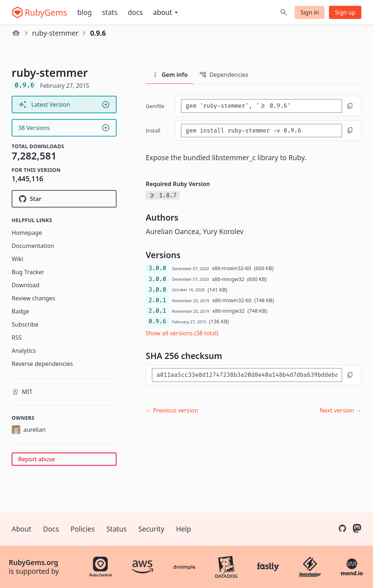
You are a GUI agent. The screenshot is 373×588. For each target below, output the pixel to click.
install (153, 131)
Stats (110, 12)
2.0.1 (157, 300)
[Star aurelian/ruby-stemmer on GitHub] (64, 199)
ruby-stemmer (55, 33)
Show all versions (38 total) (182, 333)
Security (151, 529)
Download (25, 285)
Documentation (33, 246)
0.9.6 (157, 321)
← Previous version (172, 410)
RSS (17, 338)
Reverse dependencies (42, 364)
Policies (83, 529)
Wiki (17, 259)
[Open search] (284, 12)
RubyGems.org (34, 563)
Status (117, 529)
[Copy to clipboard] (350, 106)
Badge (20, 311)
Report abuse (36, 459)
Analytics (24, 351)
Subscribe (25, 324)
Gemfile (155, 106)
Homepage (27, 233)
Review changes (33, 298)
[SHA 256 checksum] (247, 375)
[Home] (16, 33)
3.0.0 (157, 268)
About (21, 529)
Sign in (310, 12)
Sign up (345, 12)
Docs (135, 12)
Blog (85, 12)
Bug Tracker (28, 272)
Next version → (340, 410)
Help (183, 529)
